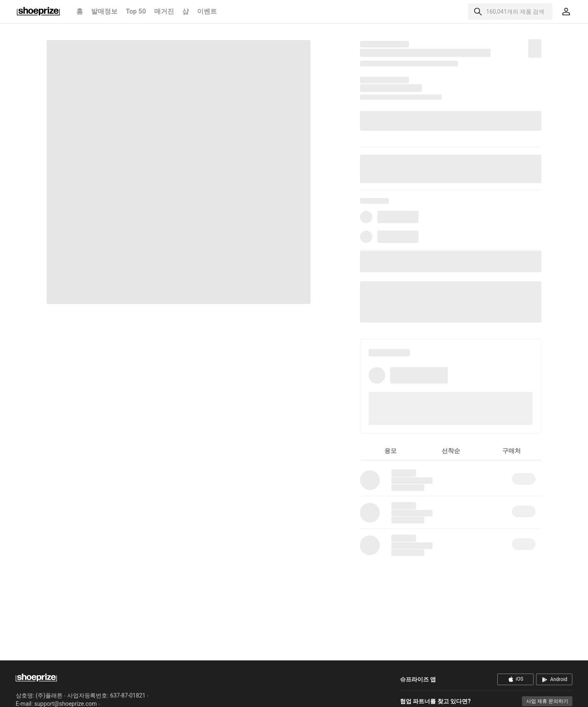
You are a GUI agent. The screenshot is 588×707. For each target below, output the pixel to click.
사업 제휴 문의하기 (547, 701)
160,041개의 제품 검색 (515, 12)
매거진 (164, 11)
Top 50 (136, 11)
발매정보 (104, 11)
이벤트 (207, 11)
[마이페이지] (566, 12)
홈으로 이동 (38, 12)
